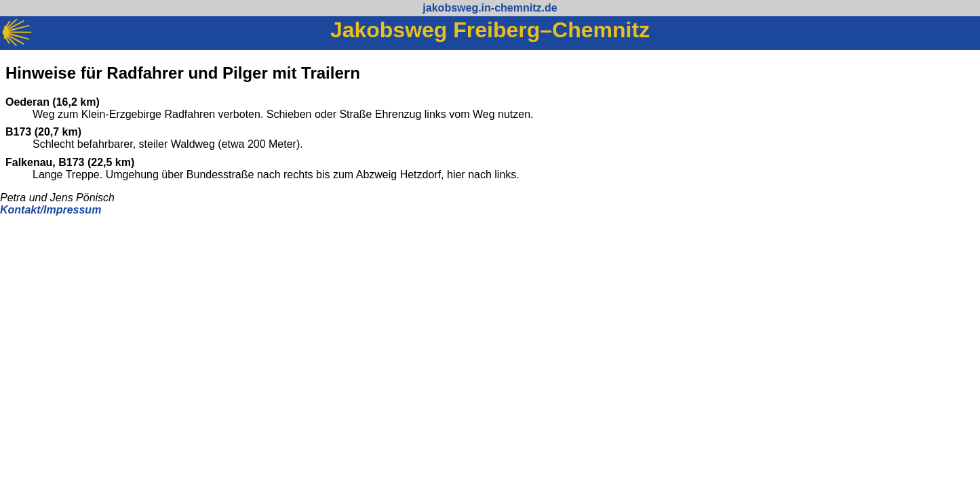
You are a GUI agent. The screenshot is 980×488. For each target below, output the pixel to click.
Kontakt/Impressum (51, 210)
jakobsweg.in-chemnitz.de (490, 8)
